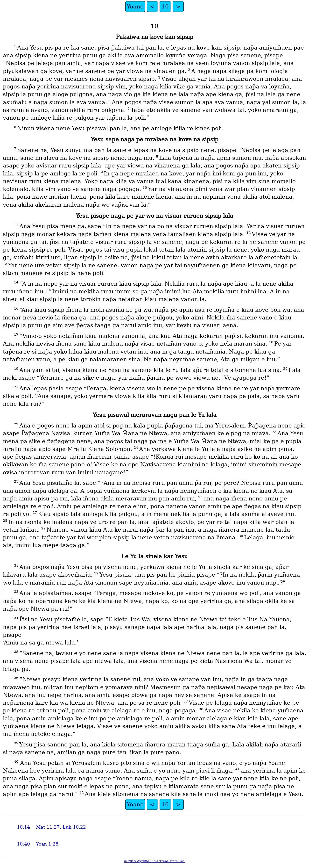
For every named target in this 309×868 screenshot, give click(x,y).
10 (165, 7)
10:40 (23, 844)
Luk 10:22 (74, 827)
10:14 (23, 827)
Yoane (135, 7)
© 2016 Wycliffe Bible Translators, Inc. (155, 861)
